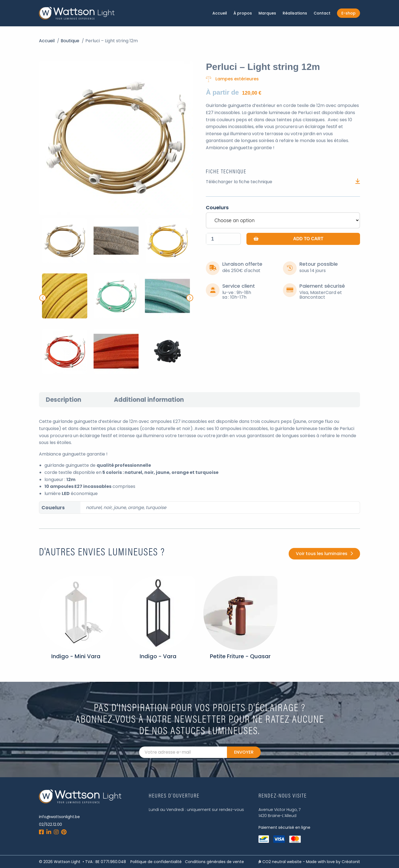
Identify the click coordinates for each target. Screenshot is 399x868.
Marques (267, 13)
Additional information (149, 400)
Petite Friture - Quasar (240, 656)
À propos (243, 13)
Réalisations (295, 13)
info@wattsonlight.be (59, 817)
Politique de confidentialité (156, 862)
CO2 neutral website (280, 862)
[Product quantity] (212, 239)
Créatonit (351, 862)
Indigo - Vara (158, 656)
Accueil (220, 13)
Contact (322, 13)
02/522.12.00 (50, 824)
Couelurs (217, 207)
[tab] (64, 400)
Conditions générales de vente (214, 862)
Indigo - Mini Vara (76, 656)
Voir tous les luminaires (322, 554)
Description (64, 400)
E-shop (349, 13)
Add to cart (308, 239)
